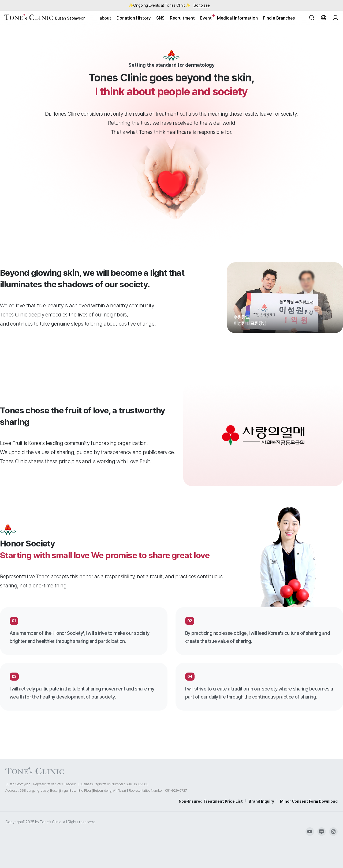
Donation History (134, 18)
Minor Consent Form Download (309, 801)
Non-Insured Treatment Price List (211, 801)
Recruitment (182, 18)
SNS (160, 18)
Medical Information (237, 18)
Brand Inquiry (261, 801)
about (105, 18)
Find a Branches (279, 18)
